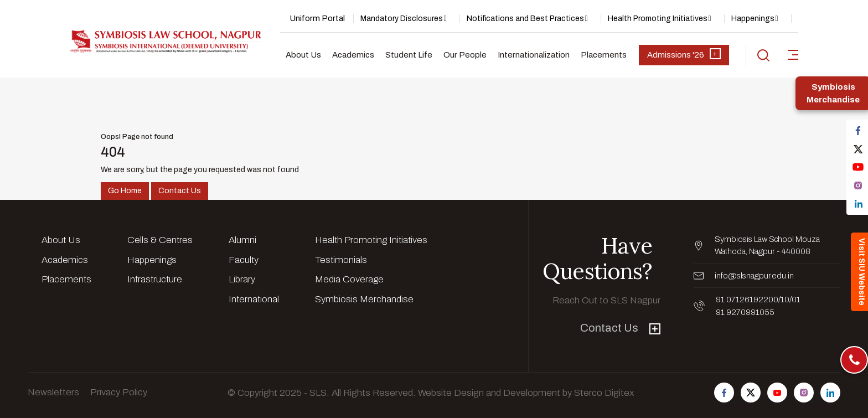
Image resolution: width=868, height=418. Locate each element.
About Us (303, 55)
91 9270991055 (745, 312)
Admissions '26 (684, 54)
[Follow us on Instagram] (804, 393)
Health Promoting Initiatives (658, 19)
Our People (465, 55)
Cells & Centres (160, 240)
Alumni (242, 240)
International (254, 299)
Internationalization (534, 55)
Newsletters (53, 392)
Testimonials (341, 260)
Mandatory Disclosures (402, 19)
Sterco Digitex (604, 393)
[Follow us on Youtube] (777, 393)
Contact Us (180, 191)
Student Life (409, 55)
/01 (795, 300)
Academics (353, 55)
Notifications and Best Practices (525, 19)
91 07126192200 (747, 300)
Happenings (753, 19)
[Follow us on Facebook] (724, 393)
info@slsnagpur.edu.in (754, 276)
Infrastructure (155, 279)
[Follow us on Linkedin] (830, 393)
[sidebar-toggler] (793, 55)
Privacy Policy (119, 392)
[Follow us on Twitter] (751, 393)
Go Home (125, 191)
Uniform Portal (317, 18)
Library (242, 279)
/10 (784, 300)
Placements (604, 55)
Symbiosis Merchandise (364, 299)
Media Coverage (349, 279)
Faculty (244, 260)
